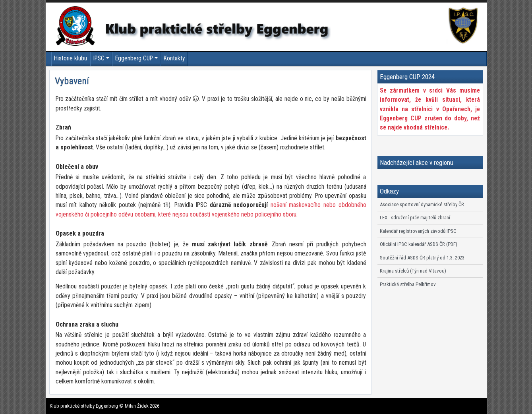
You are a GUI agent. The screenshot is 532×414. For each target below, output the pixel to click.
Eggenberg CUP (134, 58)
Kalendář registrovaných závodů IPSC (418, 231)
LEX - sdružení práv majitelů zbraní (415, 218)
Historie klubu (71, 58)
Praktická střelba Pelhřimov (408, 284)
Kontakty (174, 58)
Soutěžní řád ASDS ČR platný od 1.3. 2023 (422, 258)
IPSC (99, 58)
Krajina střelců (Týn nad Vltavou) (413, 271)
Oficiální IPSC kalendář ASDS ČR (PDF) (419, 244)
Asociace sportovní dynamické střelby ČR (422, 204)
